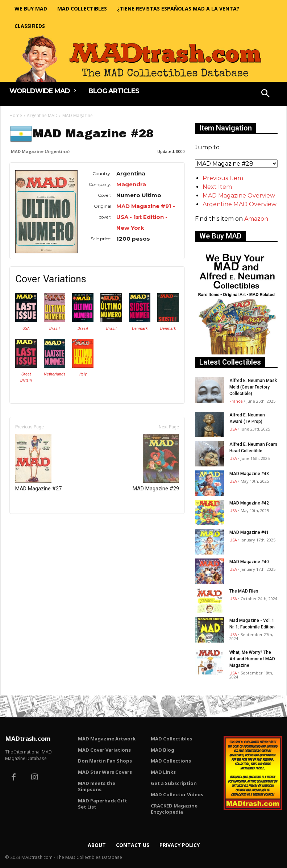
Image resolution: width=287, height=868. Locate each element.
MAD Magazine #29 (156, 463)
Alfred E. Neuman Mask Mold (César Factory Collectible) (253, 387)
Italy (83, 374)
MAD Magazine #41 (249, 532)
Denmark (140, 329)
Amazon (256, 219)
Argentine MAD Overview (240, 204)
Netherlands (55, 374)
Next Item (217, 187)
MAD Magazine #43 (249, 474)
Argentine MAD (42, 115)
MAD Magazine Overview (239, 196)
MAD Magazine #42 (249, 503)
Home (16, 115)
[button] (266, 94)
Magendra (131, 184)
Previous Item (223, 178)
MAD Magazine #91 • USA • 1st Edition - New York (146, 217)
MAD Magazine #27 (38, 463)
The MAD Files (244, 591)
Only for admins (35, 526)
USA (26, 329)
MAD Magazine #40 (249, 562)
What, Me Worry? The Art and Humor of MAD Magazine (252, 659)
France (236, 401)
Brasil (55, 329)
